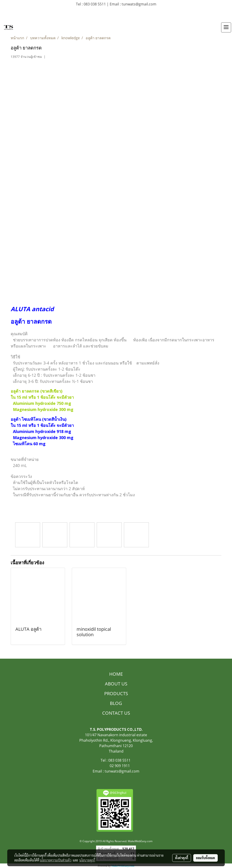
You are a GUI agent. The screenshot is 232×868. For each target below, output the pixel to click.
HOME (116, 674)
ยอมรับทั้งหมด (205, 858)
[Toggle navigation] (226, 27)
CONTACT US (116, 713)
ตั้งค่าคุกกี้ (182, 858)
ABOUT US (116, 684)
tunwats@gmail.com (122, 771)
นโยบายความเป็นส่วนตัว (56, 860)
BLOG (116, 703)
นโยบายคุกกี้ (87, 860)
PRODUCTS (116, 693)
